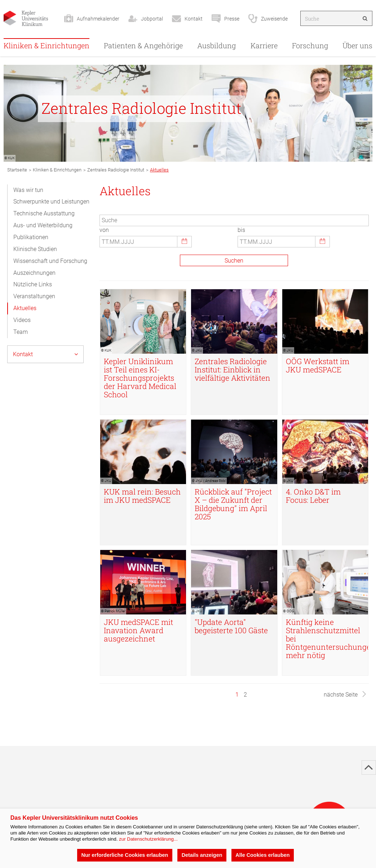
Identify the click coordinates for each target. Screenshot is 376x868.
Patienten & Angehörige (143, 45)
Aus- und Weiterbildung (43, 225)
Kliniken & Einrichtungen (47, 45)
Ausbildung (216, 45)
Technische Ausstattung (44, 213)
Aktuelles (25, 308)
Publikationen (31, 237)
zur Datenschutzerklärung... (148, 839)
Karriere (264, 45)
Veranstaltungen (34, 296)
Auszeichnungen (34, 273)
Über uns (357, 45)
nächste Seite (345, 695)
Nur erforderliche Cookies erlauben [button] (125, 855)
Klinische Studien (35, 249)
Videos (22, 320)
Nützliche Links (33, 284)
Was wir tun (28, 190)
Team (21, 332)
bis (241, 230)
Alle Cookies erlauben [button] (262, 855)
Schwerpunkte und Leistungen (51, 202)
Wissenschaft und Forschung (50, 261)
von (104, 230)
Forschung (310, 45)
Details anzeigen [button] (202, 855)
